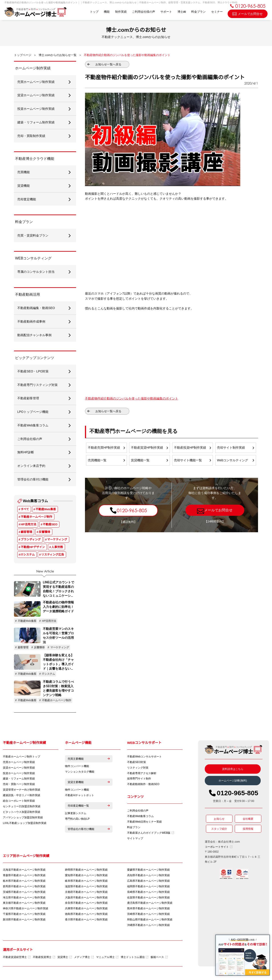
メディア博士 (84, 958)
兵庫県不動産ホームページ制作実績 (86, 910)
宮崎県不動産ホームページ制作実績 (148, 915)
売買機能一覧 (97, 460)
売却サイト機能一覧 (188, 460)
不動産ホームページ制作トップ (22, 758)
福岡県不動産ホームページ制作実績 (148, 888)
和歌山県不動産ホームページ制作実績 (150, 921)
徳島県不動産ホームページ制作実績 (86, 915)
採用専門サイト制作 (139, 780)
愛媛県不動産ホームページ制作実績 (148, 871)
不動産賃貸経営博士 (17, 958)
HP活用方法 (28, 525)
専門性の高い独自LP (77, 820)
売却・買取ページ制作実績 (19, 785)
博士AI (181, 12)
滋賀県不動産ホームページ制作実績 (86, 888)
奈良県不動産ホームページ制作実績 (86, 904)
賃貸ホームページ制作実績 (19, 769)
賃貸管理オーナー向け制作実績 (22, 791)
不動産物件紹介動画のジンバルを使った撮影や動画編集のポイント (132, 398)
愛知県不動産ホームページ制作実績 (86, 876)
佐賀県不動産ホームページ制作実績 (148, 899)
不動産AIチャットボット (80, 797)
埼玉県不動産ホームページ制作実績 (24, 899)
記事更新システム (76, 815)
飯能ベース (159, 958)
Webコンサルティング (233, 460)
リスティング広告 (53, 556)
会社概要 (248, 820)
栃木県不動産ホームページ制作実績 (24, 882)
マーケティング (57, 541)
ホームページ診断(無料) (233, 782)
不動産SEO (50, 525)
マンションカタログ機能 (80, 773)
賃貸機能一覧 (140, 460)
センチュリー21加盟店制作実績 (22, 808)
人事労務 (57, 548)
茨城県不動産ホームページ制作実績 (24, 893)
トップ (94, 12)
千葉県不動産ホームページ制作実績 (24, 915)
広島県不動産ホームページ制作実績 (148, 882)
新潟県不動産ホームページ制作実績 (24, 921)
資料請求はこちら (233, 770)
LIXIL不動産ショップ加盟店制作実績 (25, 824)
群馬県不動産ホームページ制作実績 (24, 888)
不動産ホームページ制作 (36, 518)
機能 (106, 12)
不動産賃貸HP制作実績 (147, 448)
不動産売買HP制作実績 (104, 448)
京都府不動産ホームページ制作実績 (86, 893)
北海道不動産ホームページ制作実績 (24, 871)
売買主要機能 (89, 760)
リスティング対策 (138, 769)
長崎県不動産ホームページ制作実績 (148, 893)
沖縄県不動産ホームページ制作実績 (148, 926)
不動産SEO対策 (137, 763)
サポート (166, 12)
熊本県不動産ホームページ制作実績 (148, 910)
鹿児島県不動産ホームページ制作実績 (150, 904)
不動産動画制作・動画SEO (143, 785)
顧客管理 (26, 533)
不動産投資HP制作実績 (190, 448)
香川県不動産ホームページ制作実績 (86, 921)
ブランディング (31, 541)
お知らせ (219, 820)
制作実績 (121, 12)
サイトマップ (135, 839)
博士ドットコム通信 (135, 958)
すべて (25, 510)
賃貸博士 (65, 958)
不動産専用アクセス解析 (142, 774)
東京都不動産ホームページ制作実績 (24, 904)
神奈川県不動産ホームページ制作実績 (26, 910)
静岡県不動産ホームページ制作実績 (86, 871)
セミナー (217, 12)
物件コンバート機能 (77, 767)
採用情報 (248, 830)
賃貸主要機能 (89, 783)
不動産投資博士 (44, 958)
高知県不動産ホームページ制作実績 (148, 876)
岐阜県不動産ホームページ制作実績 (86, 882)
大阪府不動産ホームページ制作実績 (86, 899)
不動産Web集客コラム (140, 817)
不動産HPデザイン (33, 548)
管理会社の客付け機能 (89, 831)
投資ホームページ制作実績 (19, 774)
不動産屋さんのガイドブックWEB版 (151, 834)
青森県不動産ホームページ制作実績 (24, 876)
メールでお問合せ (248, 13)
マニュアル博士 (107, 958)
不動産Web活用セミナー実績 (144, 823)
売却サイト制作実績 (231, 448)
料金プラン (198, 12)
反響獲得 (44, 533)
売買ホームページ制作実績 (19, 763)
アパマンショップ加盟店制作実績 (23, 819)
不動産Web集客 (46, 510)
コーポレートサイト (219, 848)
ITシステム (28, 556)
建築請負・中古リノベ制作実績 (22, 797)
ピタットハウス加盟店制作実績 (22, 813)
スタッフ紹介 (219, 830)
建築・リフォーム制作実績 (19, 780)
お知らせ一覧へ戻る (108, 64)
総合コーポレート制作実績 (19, 802)
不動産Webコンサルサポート (144, 758)
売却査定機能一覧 (89, 807)
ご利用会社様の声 (143, 12)
